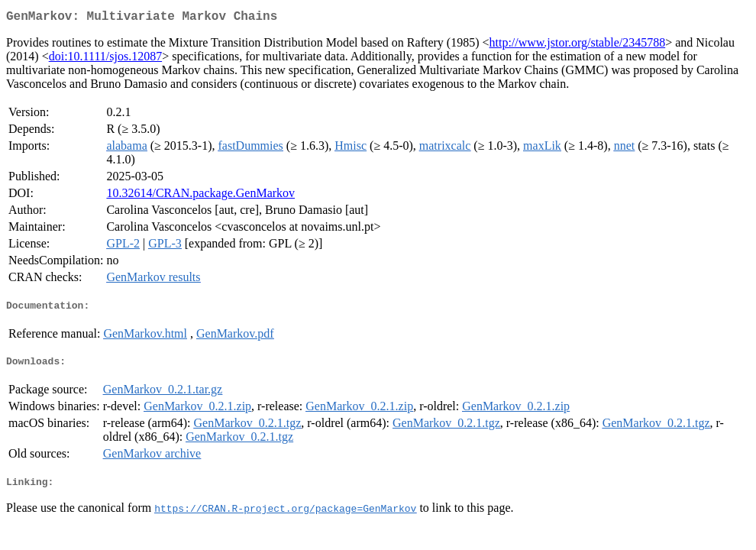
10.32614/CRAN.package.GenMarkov (200, 196)
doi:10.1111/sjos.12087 (105, 59)
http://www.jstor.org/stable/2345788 (578, 45)
